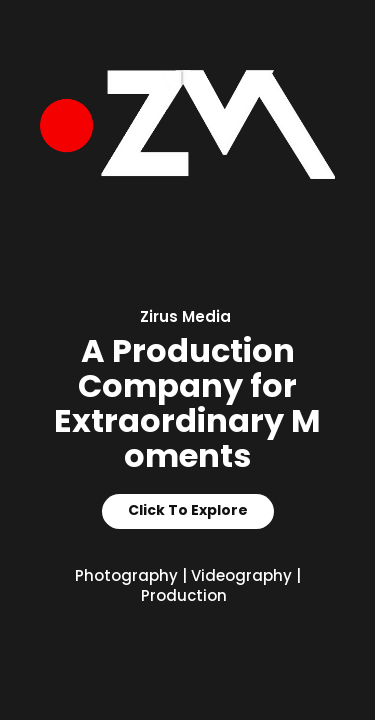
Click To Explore (188, 511)
